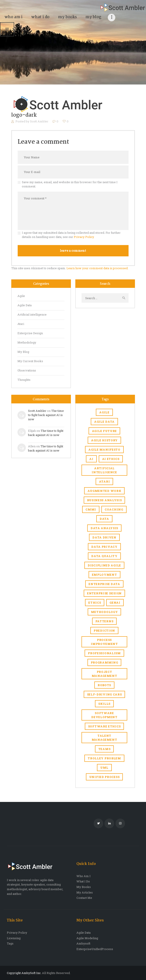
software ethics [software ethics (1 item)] (104, 726)
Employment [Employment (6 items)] (104, 575)
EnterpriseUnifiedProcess (95, 949)
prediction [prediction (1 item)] (104, 630)
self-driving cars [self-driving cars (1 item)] (104, 694)
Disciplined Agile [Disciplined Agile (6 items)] (104, 565)
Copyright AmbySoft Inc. (24, 973)
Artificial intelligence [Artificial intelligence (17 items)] (104, 470)
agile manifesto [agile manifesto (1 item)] (104, 450)
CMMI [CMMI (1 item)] (91, 509)
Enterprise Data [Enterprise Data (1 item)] (104, 584)
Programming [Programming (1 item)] (104, 662)
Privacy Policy (84, 237)
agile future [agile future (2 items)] (104, 431)
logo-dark (20, 104)
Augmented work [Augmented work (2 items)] (104, 491)
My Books (84, 887)
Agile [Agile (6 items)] (104, 412)
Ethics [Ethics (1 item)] (95, 603)
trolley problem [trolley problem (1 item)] (104, 758)
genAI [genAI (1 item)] (115, 603)
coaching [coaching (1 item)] (114, 509)
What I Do (83, 881)
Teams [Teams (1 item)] (104, 749)
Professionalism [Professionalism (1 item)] (104, 653)
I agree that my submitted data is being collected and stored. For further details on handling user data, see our (71, 235)
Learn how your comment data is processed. (97, 268)
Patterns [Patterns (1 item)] (104, 621)
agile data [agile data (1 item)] (104, 422)
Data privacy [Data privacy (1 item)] (104, 547)
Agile (21, 296)
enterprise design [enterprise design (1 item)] (104, 593)
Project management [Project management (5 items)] (104, 674)
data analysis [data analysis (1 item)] (104, 528)
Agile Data (25, 305)
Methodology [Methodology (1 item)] (104, 612)
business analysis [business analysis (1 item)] (104, 500)
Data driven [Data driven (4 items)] (104, 537)
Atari (21, 324)
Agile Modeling (87, 938)
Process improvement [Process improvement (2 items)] (104, 642)
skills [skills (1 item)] (104, 704)
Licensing (14, 938)
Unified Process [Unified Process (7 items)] (104, 777)
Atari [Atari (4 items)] (104, 481)
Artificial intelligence (32, 314)
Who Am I (83, 876)
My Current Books (30, 361)
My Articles (85, 892)
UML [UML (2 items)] (104, 768)
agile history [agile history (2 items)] (104, 440)
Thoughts (24, 380)
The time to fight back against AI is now (46, 415)
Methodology (27, 342)
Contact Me (84, 898)
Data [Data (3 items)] (104, 519)
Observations (27, 370)
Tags (10, 943)
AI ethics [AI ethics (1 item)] (111, 459)
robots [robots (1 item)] (104, 685)
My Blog (23, 352)
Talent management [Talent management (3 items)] (104, 738)
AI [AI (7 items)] (91, 459)
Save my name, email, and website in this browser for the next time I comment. (70, 184)
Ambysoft (83, 943)
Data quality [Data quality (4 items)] (104, 556)
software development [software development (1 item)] (104, 715)
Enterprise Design (30, 333)
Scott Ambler (40, 121)
